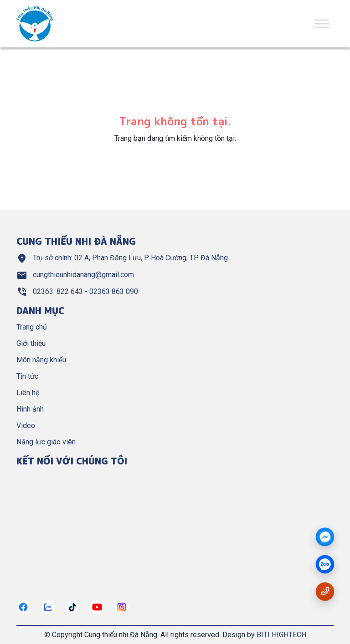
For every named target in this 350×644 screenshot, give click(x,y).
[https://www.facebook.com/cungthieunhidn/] (23, 607)
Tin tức (27, 376)
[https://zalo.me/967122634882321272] (48, 607)
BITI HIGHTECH (281, 635)
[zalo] (325, 565)
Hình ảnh (30, 409)
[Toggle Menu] (322, 23)
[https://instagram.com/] (122, 607)
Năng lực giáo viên (46, 442)
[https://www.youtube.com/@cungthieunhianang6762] (97, 607)
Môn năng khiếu (41, 360)
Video (26, 425)
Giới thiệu (31, 343)
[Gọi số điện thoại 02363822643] (325, 591)
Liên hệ (28, 393)
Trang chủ (32, 327)
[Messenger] (325, 537)
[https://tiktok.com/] (72, 607)
